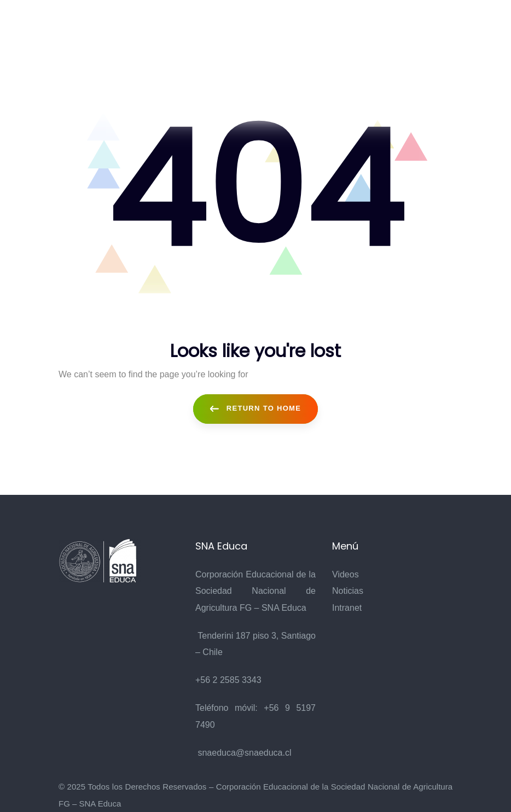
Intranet (347, 608)
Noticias (348, 591)
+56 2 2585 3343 (228, 680)
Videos (345, 574)
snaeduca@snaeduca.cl (244, 753)
